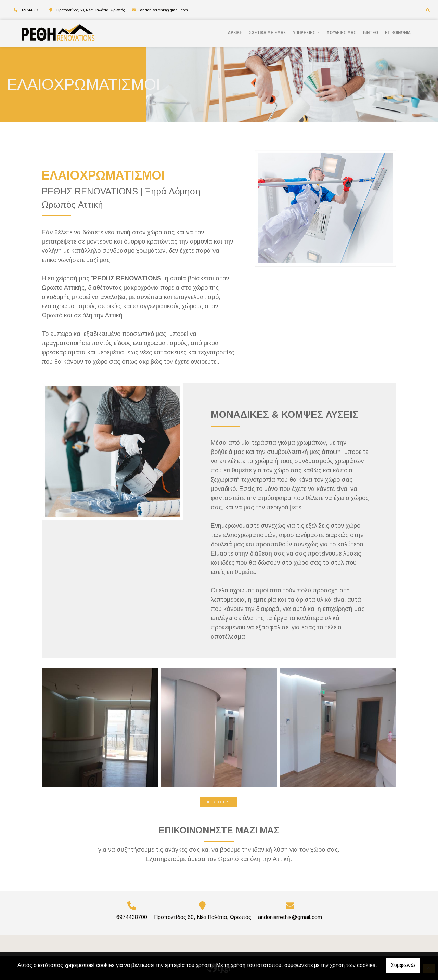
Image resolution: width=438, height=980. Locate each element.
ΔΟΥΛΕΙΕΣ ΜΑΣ (341, 32)
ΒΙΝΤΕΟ (371, 32)
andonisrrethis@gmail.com (164, 10)
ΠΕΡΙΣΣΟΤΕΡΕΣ (219, 802)
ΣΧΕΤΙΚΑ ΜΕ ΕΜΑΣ (268, 32)
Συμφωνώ (403, 965)
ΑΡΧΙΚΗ (235, 32)
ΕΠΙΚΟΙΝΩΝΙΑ (398, 32)
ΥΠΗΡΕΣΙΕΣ (305, 32)
